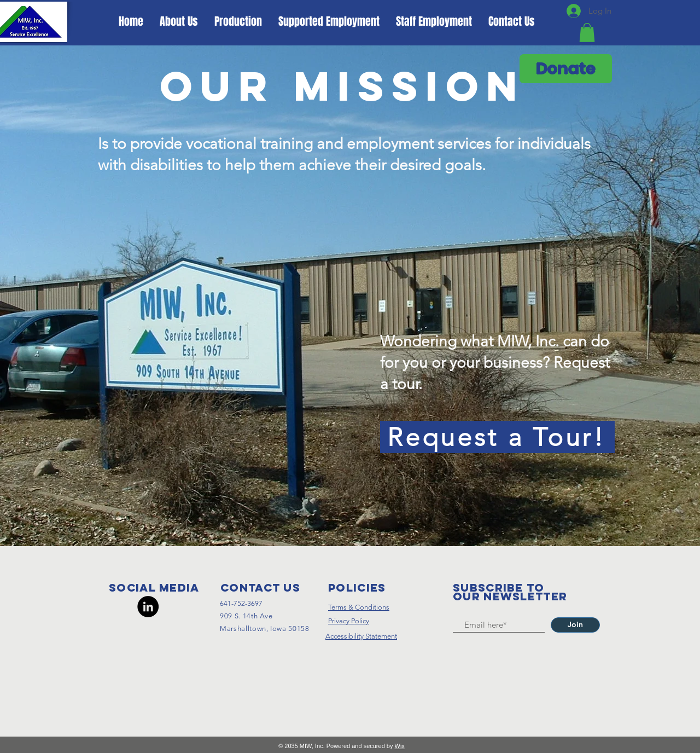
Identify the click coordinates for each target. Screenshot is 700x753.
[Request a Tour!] (497, 437)
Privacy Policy (349, 621)
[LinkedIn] (148, 607)
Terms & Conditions (359, 607)
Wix (400, 746)
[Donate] (566, 69)
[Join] (575, 625)
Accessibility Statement (361, 636)
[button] (587, 33)
